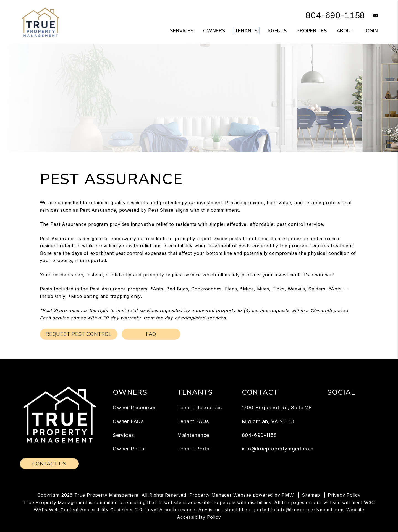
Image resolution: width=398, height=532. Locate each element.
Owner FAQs (128, 421)
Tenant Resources (200, 407)
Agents (277, 31)
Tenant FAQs (193, 421)
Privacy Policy (344, 495)
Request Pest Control (79, 334)
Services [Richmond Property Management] (182, 31)
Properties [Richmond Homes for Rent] (312, 31)
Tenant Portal (194, 449)
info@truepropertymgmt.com (278, 449)
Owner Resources (135, 407)
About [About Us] (345, 31)
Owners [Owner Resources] (214, 31)
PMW (288, 495)
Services (123, 435)
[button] (372, 16)
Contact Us (49, 464)
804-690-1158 (336, 16)
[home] (41, 22)
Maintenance (193, 435)
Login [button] (371, 31)
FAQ (151, 334)
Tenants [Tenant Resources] (246, 31)
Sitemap (311, 495)
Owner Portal (129, 449)
